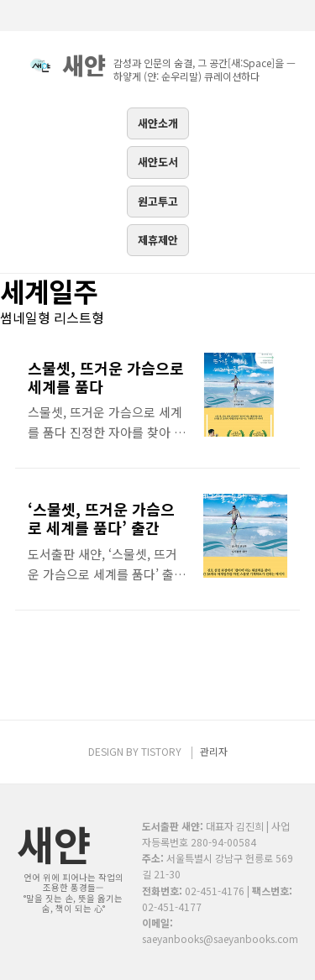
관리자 (214, 751)
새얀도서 (158, 162)
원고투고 (158, 201)
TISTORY (161, 751)
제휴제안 (158, 240)
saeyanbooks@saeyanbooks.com (220, 938)
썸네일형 (25, 317)
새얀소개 (158, 123)
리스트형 (79, 317)
